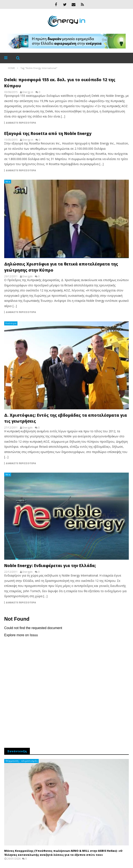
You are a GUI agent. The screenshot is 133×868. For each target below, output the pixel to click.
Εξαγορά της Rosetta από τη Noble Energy (48, 133)
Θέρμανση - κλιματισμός (22, 761)
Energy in (28, 92)
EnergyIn (28, 276)
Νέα (8, 181)
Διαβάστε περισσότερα (21, 123)
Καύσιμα (11, 323)
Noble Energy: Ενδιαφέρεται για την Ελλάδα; (50, 566)
